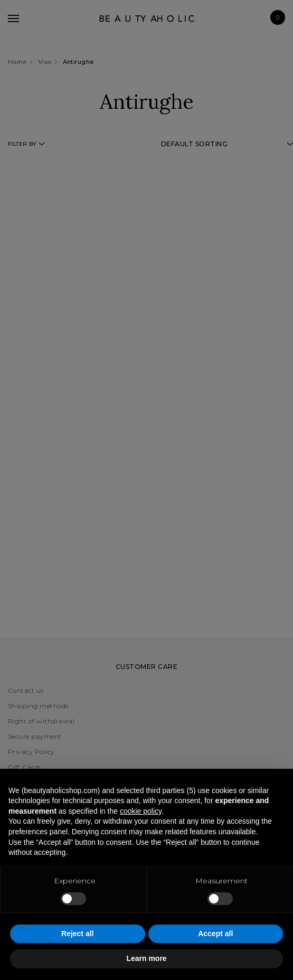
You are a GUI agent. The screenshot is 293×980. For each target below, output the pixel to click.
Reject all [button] (77, 934)
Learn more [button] (146, 958)
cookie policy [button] (141, 811)
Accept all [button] (215, 934)
